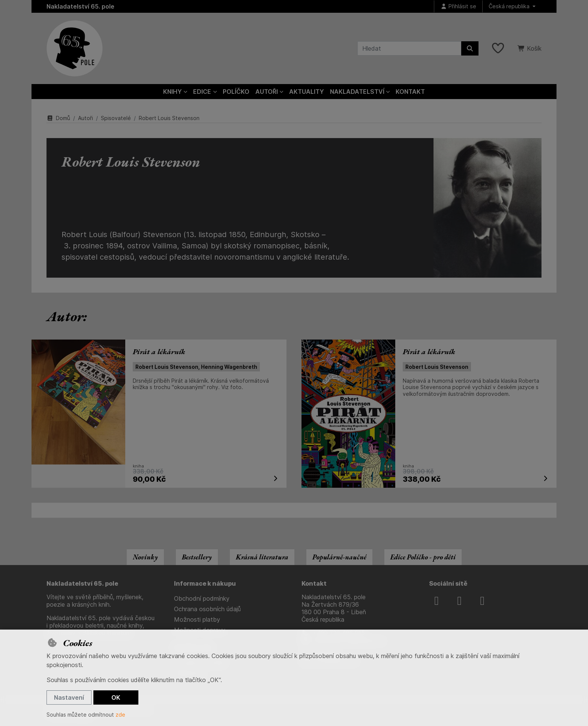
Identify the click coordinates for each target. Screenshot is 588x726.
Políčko (236, 92)
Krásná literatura (262, 557)
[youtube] (482, 601)
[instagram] (459, 601)
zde (120, 715)
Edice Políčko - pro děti (423, 557)
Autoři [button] (267, 92)
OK (116, 697)
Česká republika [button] (510, 6)
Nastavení (69, 697)
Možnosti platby (197, 619)
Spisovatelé (116, 118)
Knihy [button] (172, 92)
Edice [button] (202, 92)
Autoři (85, 118)
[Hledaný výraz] (409, 48)
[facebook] (436, 601)
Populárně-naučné (339, 557)
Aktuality (307, 92)
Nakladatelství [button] (357, 92)
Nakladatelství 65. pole (80, 6)
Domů (58, 118)
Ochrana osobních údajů (207, 609)
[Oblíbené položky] (498, 48)
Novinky (145, 557)
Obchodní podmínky (202, 598)
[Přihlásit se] (458, 7)
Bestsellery (197, 557)
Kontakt (410, 92)
